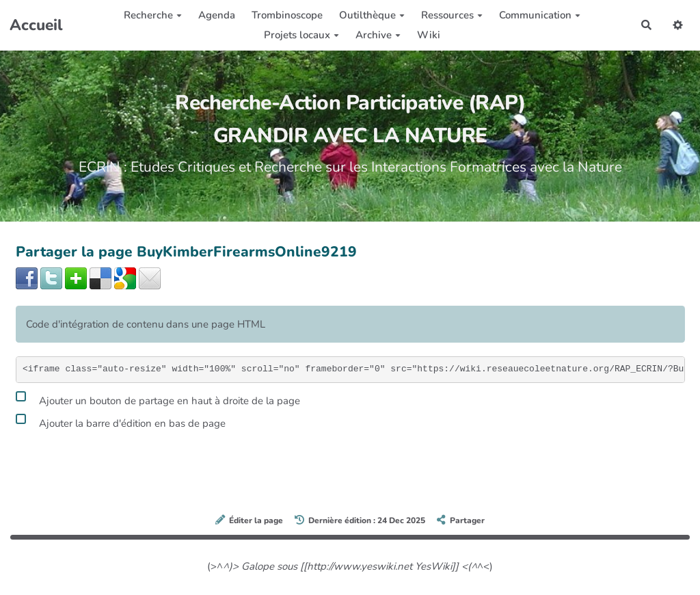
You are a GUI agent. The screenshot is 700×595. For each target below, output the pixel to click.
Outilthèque (372, 15)
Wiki (429, 35)
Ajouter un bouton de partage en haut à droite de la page (158, 399)
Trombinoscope (287, 15)
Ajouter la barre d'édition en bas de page (121, 421)
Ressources (452, 15)
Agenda (217, 15)
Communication (540, 15)
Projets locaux (301, 35)
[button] (678, 25)
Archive (378, 35)
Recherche (153, 15)
